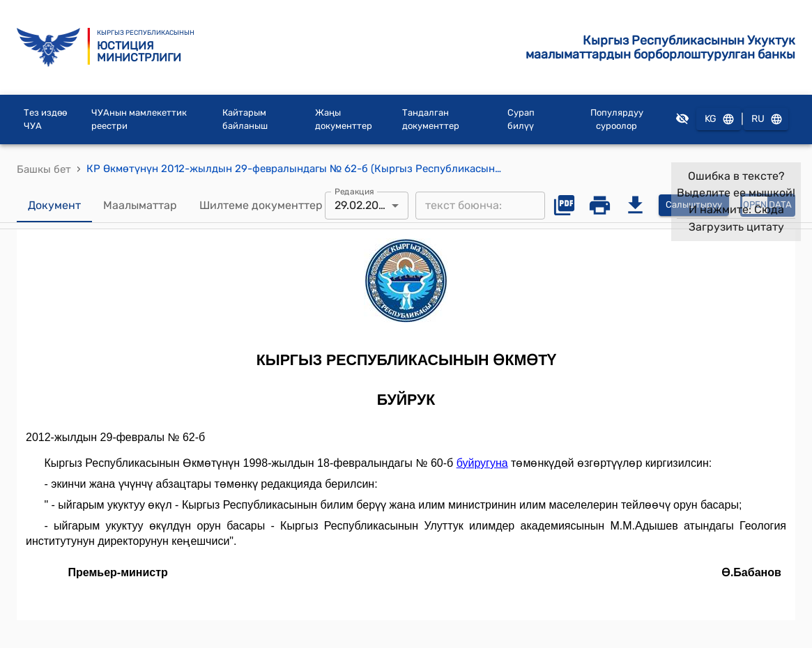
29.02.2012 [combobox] (362, 205)
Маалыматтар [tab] (140, 206)
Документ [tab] (54, 206)
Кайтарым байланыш (245, 119)
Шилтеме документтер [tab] (261, 206)
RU (766, 119)
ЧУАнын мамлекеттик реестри (139, 119)
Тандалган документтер (431, 119)
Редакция (354, 191)
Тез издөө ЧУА (45, 119)
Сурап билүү (521, 119)
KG (719, 119)
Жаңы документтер (344, 119)
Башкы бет (44, 169)
